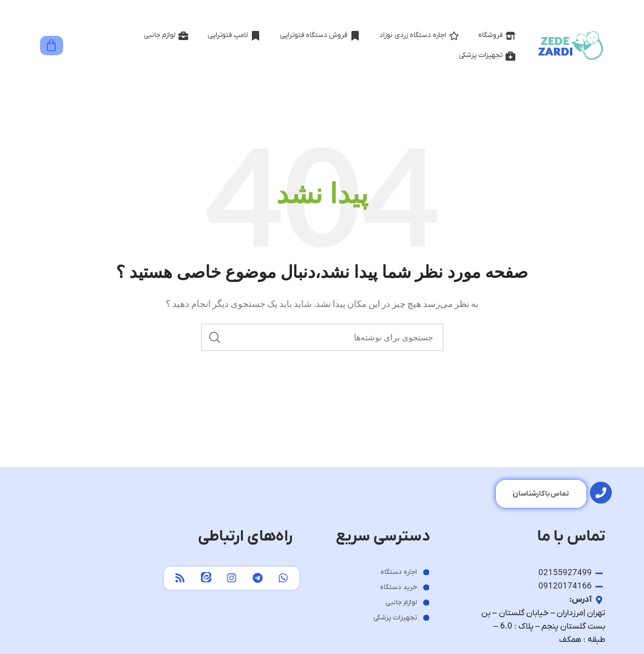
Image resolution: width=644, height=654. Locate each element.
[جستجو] (322, 337)
